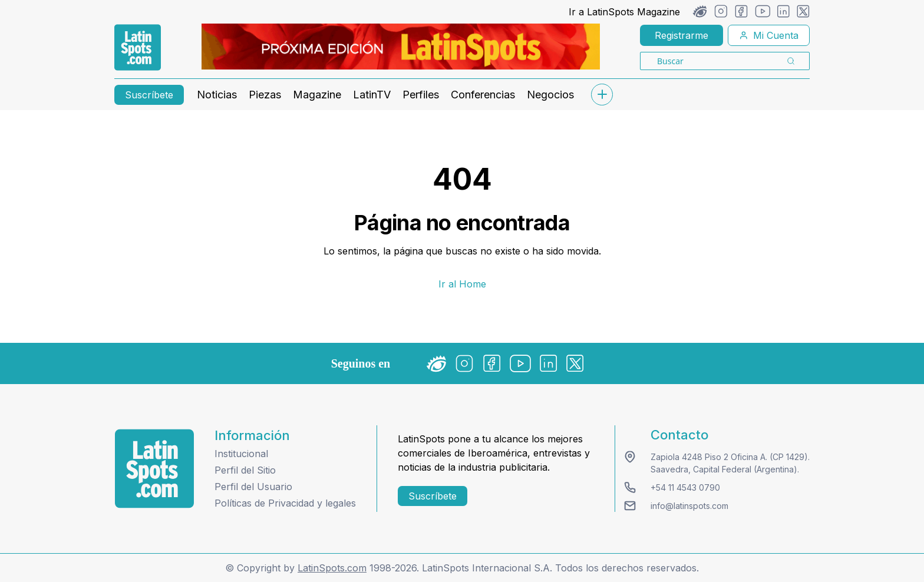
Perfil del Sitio (245, 470)
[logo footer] (154, 469)
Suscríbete (149, 95)
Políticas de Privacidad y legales (285, 503)
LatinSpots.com (332, 568)
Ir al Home (462, 284)
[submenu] (602, 95)
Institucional (241, 454)
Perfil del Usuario (253, 487)
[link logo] (138, 48)
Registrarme (682, 35)
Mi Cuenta (769, 35)
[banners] (401, 47)
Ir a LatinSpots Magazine (624, 12)
